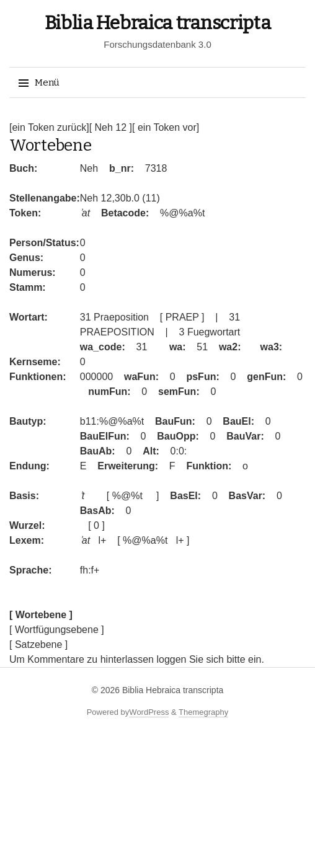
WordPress (149, 712)
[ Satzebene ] (38, 644)
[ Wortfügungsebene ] (57, 630)
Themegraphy (203, 712)
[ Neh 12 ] (111, 127)
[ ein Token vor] (166, 127)
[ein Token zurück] (49, 127)
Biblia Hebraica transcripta (158, 23)
